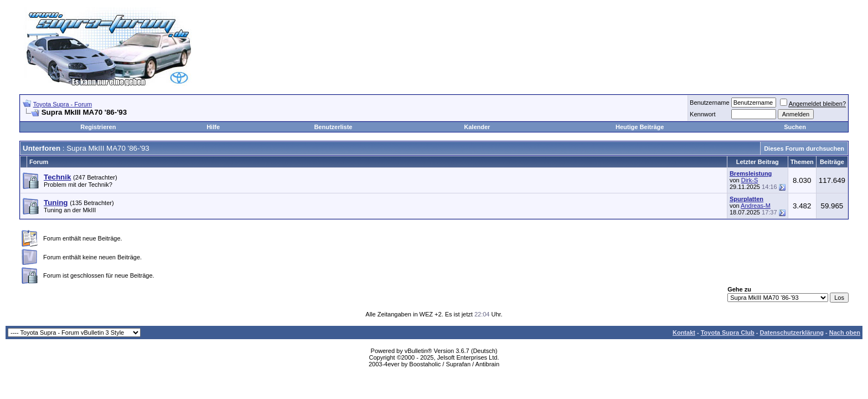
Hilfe (213, 127)
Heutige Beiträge (640, 127)
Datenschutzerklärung (792, 332)
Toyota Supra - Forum (63, 104)
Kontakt (684, 332)
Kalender (477, 127)
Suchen (795, 127)
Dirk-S (750, 180)
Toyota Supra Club (728, 332)
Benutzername (710, 103)
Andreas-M (756, 206)
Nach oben (845, 332)
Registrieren (98, 127)
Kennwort (702, 114)
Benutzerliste (333, 127)
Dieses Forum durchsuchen (804, 149)
